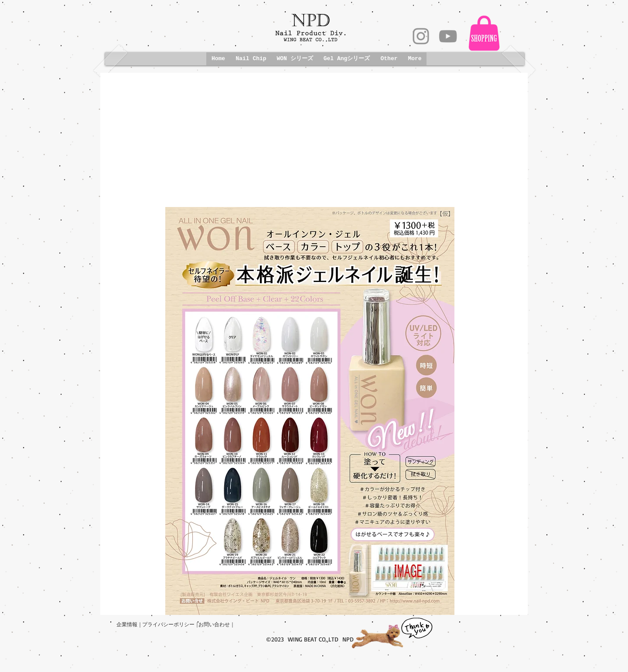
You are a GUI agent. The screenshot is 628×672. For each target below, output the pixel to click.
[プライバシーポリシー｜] (171, 625)
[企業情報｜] (129, 625)
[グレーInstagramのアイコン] (421, 36)
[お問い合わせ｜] (217, 625)
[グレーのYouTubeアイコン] (448, 36)
